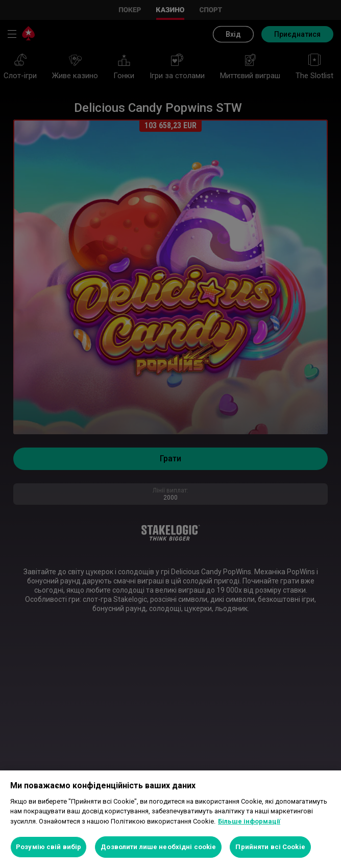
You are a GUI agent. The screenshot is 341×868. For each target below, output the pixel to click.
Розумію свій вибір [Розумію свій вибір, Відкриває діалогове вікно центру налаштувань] (48, 847)
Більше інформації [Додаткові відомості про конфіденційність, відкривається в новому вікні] (249, 821)
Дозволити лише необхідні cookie (158, 847)
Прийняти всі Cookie (270, 847)
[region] (170, 819)
